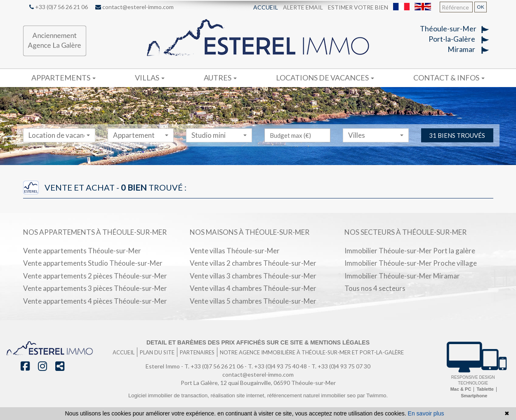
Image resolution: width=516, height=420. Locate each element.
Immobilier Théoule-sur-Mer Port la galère (410, 251)
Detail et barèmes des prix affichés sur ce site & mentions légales (258, 342)
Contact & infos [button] (449, 78)
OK (481, 7)
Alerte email (303, 7)
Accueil (266, 7)
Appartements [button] (64, 78)
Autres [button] (220, 78)
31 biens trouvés (457, 152)
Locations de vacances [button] (325, 78)
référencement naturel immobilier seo (312, 395)
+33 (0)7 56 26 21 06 (59, 7)
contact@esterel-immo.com (134, 7)
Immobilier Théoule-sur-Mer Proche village (411, 263)
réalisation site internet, (239, 395)
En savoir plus (426, 413)
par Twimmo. (372, 395)
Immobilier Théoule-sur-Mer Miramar (402, 276)
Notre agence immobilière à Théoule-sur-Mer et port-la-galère (312, 352)
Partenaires (197, 352)
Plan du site (157, 352)
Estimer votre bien (358, 7)
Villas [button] (150, 78)
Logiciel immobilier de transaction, (169, 395)
